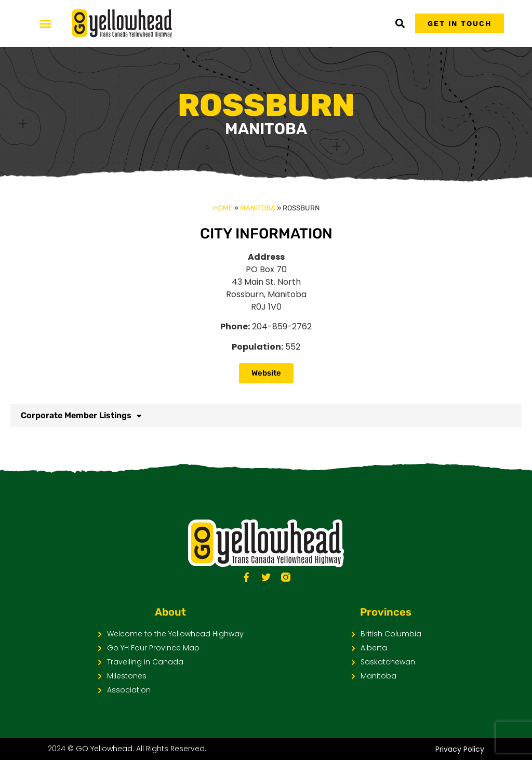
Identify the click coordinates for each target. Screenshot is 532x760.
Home (223, 208)
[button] (400, 24)
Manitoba (258, 208)
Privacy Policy (460, 749)
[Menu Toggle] (45, 24)
